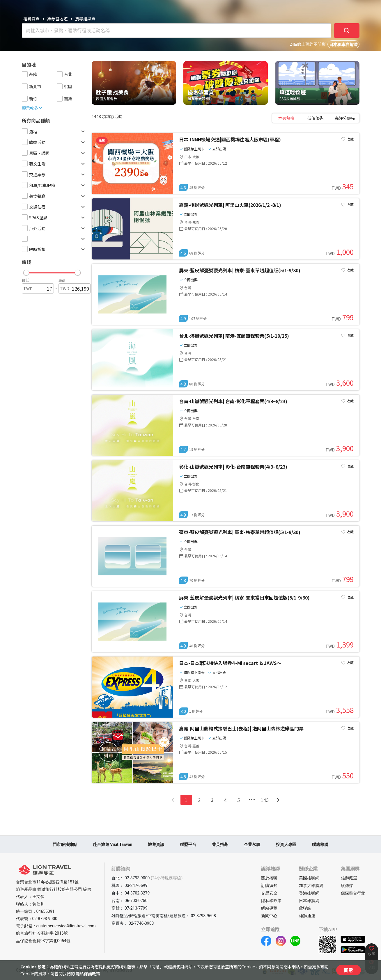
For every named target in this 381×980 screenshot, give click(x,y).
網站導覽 (269, 908)
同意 (348, 970)
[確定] (347, 31)
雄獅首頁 (31, 19)
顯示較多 (32, 108)
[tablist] (316, 118)
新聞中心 (269, 916)
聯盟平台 (188, 844)
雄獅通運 (307, 916)
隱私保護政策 (88, 974)
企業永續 (252, 844)
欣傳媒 (347, 885)
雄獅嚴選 (349, 878)
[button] (52, 271)
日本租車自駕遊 (343, 45)
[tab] (287, 118)
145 (265, 800)
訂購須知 (269, 885)
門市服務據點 (65, 844)
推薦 (102, 140)
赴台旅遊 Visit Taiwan (113, 844)
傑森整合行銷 (353, 893)
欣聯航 (305, 908)
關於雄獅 (269, 878)
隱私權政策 (271, 901)
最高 (62, 280)
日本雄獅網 (309, 901)
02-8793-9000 (45, 919)
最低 (25, 280)
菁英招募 (220, 844)
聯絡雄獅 (320, 844)
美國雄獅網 (309, 878)
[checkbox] (25, 74)
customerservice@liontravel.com (66, 926)
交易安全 (269, 893)
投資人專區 (286, 844)
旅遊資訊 (156, 844)
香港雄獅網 (309, 893)
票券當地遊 (57, 19)
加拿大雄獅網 (311, 885)
